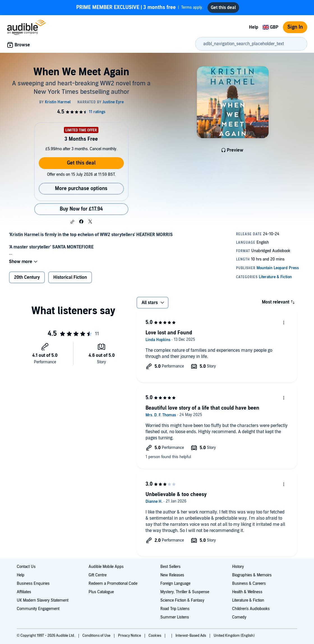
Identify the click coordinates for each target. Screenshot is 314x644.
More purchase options (81, 189)
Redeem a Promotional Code (113, 584)
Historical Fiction (70, 277)
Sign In (295, 27)
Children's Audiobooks (251, 609)
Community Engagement (38, 609)
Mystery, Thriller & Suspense (185, 592)
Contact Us (26, 567)
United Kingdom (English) (234, 636)
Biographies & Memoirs (252, 575)
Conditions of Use (97, 636)
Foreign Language (175, 584)
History (238, 567)
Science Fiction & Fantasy (182, 600)
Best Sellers (170, 567)
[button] (72, 222)
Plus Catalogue (101, 592)
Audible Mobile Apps (106, 567)
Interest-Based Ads (191, 636)
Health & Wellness (247, 592)
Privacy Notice (130, 636)
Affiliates (24, 592)
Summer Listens (175, 617)
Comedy (239, 617)
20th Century (27, 277)
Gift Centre (98, 575)
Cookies (155, 636)
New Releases (172, 575)
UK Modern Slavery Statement (43, 600)
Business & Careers (249, 584)
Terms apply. (140, 8)
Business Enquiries (33, 584)
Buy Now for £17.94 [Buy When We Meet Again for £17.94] (81, 209)
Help (254, 27)
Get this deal (81, 163)
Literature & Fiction (248, 600)
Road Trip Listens (175, 609)
